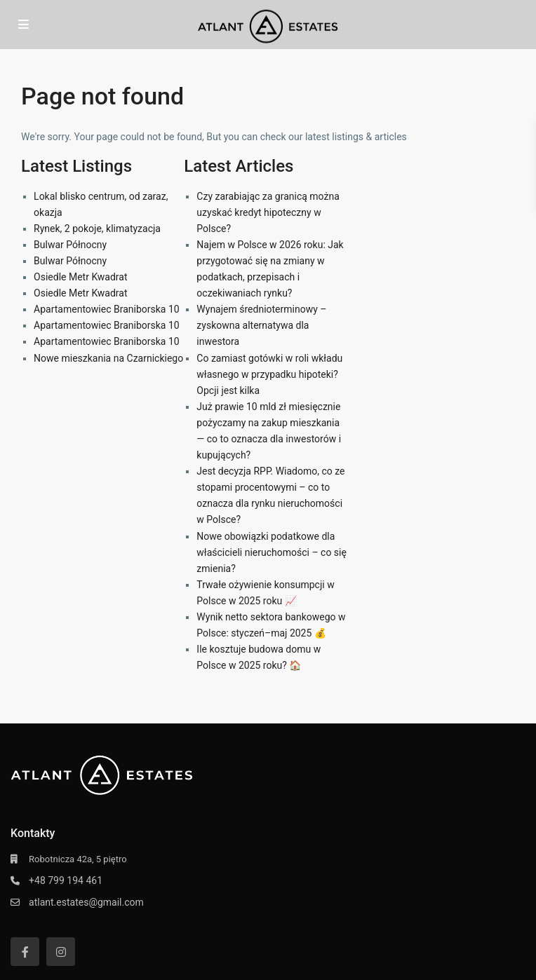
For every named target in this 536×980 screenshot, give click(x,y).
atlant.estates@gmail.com (86, 902)
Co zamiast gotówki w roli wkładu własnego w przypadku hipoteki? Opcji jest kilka (269, 374)
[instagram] (61, 952)
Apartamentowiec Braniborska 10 (107, 309)
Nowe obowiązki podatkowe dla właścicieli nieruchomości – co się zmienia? (272, 552)
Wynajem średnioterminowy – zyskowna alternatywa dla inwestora (261, 325)
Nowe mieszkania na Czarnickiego (108, 358)
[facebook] (25, 952)
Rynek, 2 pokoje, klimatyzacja (97, 229)
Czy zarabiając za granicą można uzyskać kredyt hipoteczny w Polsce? (268, 212)
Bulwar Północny (70, 245)
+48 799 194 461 (66, 880)
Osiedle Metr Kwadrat (80, 277)
